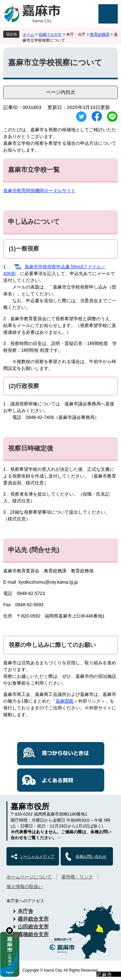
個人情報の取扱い (25, 886)
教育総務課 (100, 35)
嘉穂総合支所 (33, 934)
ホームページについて (29, 877)
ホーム (28, 35)
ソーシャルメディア (37, 856)
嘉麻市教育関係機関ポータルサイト (39, 191)
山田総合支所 (33, 927)
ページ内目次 (61, 92)
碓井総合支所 (33, 919)
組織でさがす (50, 35)
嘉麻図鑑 (65, 701)
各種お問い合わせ (91, 856)
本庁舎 (25, 911)
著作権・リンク (77, 877)
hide (10, 931)
